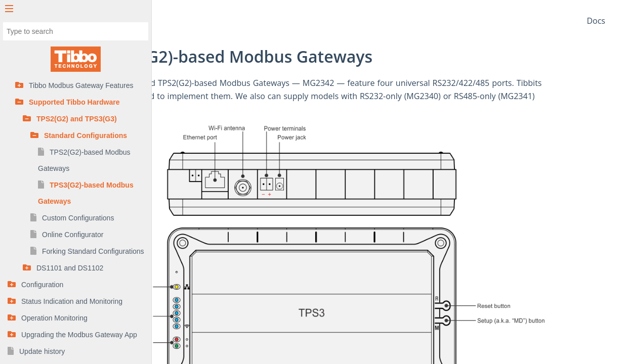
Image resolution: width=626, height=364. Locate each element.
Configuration (42, 285)
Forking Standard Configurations (93, 251)
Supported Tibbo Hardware (74, 102)
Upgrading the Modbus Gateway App (79, 335)
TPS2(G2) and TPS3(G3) (77, 119)
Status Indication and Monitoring (72, 301)
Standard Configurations (86, 135)
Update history (42, 351)
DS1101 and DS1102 (70, 268)
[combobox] (76, 31)
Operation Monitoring (54, 318)
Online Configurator (73, 235)
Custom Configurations (78, 218)
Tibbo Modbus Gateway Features (81, 85)
